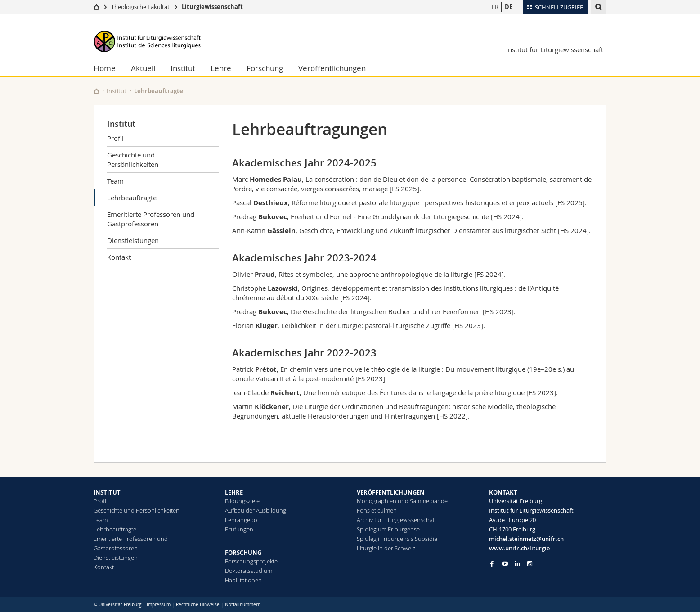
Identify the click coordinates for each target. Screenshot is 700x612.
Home (105, 68)
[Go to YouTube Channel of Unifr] (505, 564)
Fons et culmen (377, 510)
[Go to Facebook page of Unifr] (492, 563)
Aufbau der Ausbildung (256, 510)
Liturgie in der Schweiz (386, 548)
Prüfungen (239, 529)
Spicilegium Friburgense (388, 529)
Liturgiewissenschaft (212, 7)
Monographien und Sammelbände (402, 501)
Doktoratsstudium (249, 571)
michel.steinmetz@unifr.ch (526, 539)
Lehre (221, 68)
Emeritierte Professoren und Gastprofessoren (151, 219)
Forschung (265, 68)
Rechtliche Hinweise (198, 605)
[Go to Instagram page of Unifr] (530, 564)
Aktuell (143, 68)
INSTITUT (107, 492)
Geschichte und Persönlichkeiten (133, 160)
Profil (115, 138)
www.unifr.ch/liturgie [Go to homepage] (519, 548)
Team (115, 181)
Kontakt (119, 257)
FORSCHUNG (243, 553)
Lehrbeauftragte (132, 198)
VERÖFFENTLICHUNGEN (391, 492)
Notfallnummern (243, 605)
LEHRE (234, 492)
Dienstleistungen (133, 240)
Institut (183, 68)
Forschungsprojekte (251, 561)
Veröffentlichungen (332, 68)
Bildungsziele (242, 501)
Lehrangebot (242, 520)
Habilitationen (243, 580)
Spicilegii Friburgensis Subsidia (397, 539)
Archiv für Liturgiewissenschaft (397, 520)
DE (509, 7)
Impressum (159, 605)
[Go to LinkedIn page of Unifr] (518, 564)
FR (495, 7)
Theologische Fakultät (140, 7)
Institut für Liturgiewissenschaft (555, 49)
